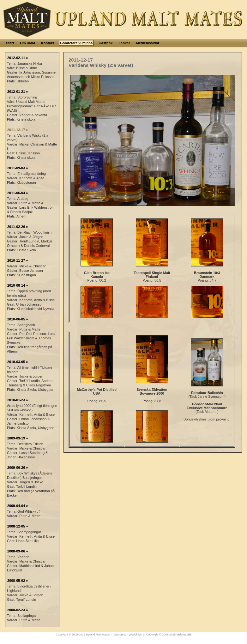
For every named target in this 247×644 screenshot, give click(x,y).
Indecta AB (184, 635)
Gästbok (105, 43)
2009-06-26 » (18, 468)
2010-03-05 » (18, 362)
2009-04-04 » (18, 506)
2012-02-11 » (18, 58)
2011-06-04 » (18, 193)
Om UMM (27, 43)
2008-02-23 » (18, 610)
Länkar (124, 43)
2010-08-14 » (18, 285)
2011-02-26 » (18, 227)
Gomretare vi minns (76, 43)
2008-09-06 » (18, 551)
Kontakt (48, 43)
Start (10, 43)
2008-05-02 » (18, 581)
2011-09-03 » (18, 168)
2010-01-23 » (18, 400)
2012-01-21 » (18, 92)
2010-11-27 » (18, 260)
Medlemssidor (148, 43)
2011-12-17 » (18, 130)
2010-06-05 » (18, 319)
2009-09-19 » (18, 438)
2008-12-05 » (18, 526)
